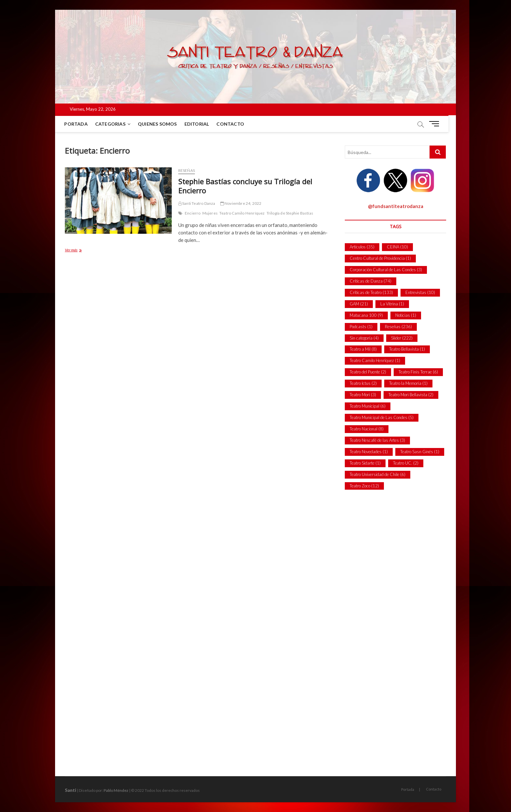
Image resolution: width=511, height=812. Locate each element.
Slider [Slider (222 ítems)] (402, 338)
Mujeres (210, 213)
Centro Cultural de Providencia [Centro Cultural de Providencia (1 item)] (380, 258)
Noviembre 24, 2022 (241, 203)
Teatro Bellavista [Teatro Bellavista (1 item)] (407, 349)
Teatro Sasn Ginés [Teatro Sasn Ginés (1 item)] (420, 452)
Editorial (200, 124)
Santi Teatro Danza (197, 203)
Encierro (193, 213)
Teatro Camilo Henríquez (242, 213)
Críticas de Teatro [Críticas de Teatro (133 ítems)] (371, 292)
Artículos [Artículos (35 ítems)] (362, 247)
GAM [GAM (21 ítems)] (359, 304)
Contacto (234, 124)
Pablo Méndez (116, 790)
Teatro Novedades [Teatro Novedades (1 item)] (369, 452)
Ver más (78, 251)
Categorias (114, 124)
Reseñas (187, 170)
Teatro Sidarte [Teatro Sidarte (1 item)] (365, 463)
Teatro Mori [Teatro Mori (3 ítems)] (363, 395)
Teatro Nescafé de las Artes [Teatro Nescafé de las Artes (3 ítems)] (377, 440)
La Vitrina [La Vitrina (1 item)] (392, 304)
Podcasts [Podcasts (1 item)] (361, 327)
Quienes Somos (161, 124)
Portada (80, 124)
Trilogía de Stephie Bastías (290, 213)
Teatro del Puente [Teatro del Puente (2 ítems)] (368, 372)
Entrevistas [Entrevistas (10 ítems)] (420, 292)
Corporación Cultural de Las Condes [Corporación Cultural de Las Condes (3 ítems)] (386, 270)
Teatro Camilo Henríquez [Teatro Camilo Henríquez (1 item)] (375, 360)
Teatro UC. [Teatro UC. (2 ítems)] (406, 463)
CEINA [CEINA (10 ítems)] (397, 247)
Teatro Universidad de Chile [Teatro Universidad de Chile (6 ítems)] (378, 474)
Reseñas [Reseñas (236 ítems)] (398, 327)
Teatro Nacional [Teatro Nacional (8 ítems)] (367, 429)
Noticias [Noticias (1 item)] (406, 315)
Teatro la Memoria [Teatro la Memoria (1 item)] (408, 383)
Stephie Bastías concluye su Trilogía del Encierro (245, 186)
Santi (71, 790)
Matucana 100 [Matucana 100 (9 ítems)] (366, 315)
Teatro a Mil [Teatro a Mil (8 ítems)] (363, 349)
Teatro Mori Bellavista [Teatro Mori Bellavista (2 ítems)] (411, 395)
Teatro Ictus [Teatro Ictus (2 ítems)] (363, 383)
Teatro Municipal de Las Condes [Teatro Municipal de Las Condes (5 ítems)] (382, 417)
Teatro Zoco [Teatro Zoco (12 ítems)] (364, 486)
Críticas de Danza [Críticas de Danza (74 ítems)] (371, 281)
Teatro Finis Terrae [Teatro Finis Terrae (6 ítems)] (418, 372)
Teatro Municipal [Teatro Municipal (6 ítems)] (368, 406)
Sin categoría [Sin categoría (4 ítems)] (364, 338)
